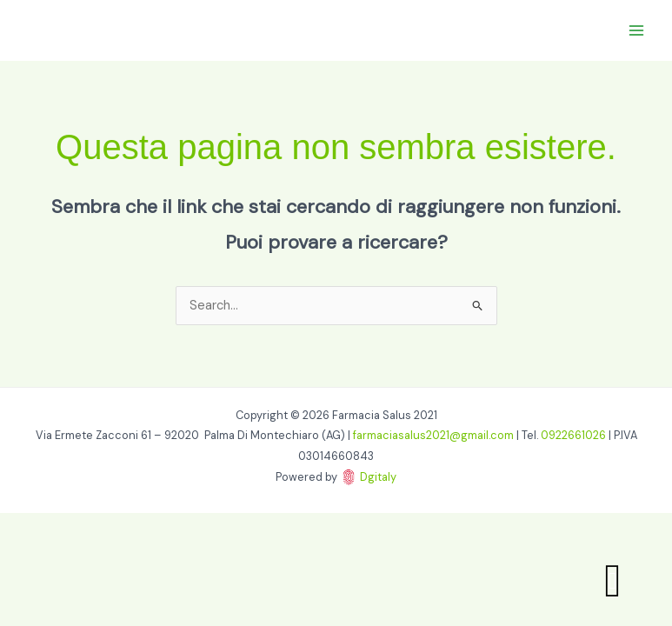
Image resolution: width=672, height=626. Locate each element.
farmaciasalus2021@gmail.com (433, 435)
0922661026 (573, 435)
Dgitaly (378, 477)
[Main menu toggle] (636, 30)
